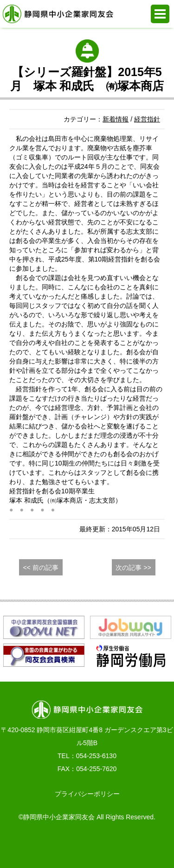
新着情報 (116, 119)
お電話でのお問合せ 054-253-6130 (18, 845)
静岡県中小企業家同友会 (58, 14)
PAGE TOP (156, 845)
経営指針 (147, 119)
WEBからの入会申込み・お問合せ (64, 845)
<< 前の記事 (40, 568)
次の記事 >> (133, 568)
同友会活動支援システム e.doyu (110, 845)
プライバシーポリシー (87, 794)
